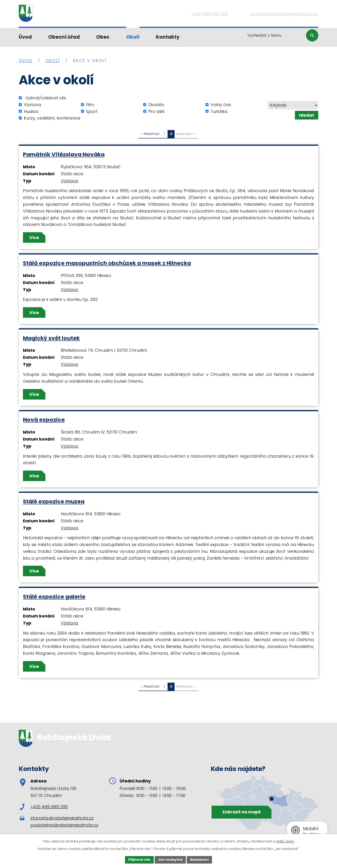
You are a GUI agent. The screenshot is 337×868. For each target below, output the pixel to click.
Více (34, 238)
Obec (103, 37)
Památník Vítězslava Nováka (64, 154)
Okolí (133, 37)
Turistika (219, 111)
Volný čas (221, 105)
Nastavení (199, 860)
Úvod (25, 37)
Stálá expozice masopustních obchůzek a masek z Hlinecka (107, 263)
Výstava (33, 105)
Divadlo (156, 105)
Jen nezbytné (170, 860)
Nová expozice (44, 420)
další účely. (285, 841)
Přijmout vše (139, 860)
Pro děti (156, 111)
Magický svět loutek (51, 338)
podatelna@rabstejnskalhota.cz (64, 825)
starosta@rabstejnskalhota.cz (62, 818)
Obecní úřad (64, 37)
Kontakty (168, 37)
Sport (92, 111)
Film (90, 105)
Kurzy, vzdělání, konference (52, 118)
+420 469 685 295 (44, 807)
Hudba (31, 111)
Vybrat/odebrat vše (45, 98)
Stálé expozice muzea (54, 501)
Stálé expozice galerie (54, 597)
